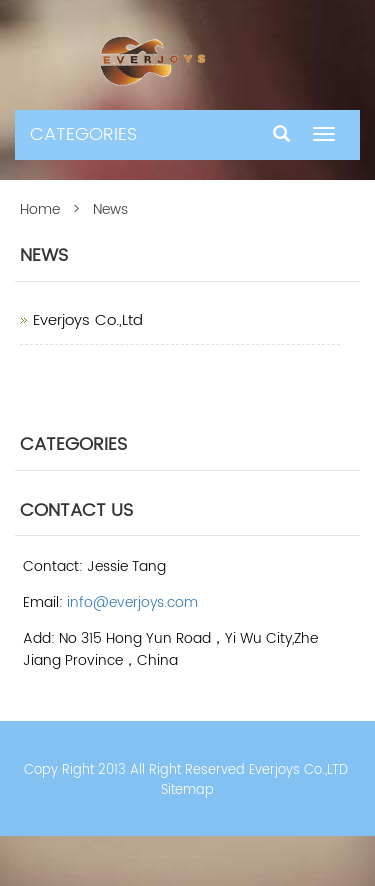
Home (40, 209)
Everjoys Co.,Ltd (88, 320)
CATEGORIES (83, 134)
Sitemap (187, 790)
